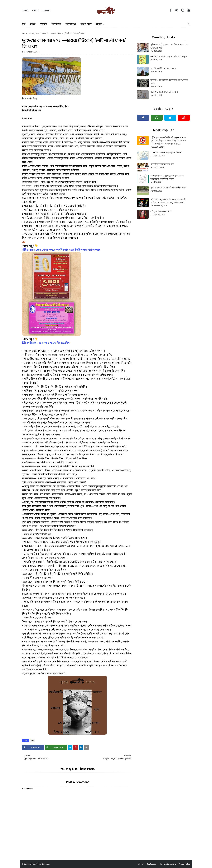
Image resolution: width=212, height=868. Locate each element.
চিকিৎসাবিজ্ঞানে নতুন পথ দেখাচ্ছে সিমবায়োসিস (46, 343)
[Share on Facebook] (33, 747)
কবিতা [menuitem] (33, 24)
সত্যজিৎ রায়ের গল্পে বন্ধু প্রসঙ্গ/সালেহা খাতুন (169, 56)
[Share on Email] (86, 747)
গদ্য (30, 33)
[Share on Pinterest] (76, 747)
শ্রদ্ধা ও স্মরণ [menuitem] (86, 24)
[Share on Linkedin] (81, 747)
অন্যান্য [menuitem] (99, 24)
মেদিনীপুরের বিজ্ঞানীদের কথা (162, 164)
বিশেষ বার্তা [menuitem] (56, 24)
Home (26, 10)
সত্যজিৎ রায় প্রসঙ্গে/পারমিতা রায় (164, 92)
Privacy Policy (184, 864)
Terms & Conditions (168, 864)
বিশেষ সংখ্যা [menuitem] (71, 24)
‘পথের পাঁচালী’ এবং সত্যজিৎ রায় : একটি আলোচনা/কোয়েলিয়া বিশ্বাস (167, 177)
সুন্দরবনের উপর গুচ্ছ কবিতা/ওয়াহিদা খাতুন (168, 188)
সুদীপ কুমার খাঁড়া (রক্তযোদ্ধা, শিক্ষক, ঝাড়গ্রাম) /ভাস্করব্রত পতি (169, 46)
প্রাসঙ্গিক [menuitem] (43, 24)
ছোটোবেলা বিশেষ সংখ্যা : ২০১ (163, 68)
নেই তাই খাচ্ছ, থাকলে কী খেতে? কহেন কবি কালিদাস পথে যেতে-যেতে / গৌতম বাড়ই (168, 201)
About (35, 10)
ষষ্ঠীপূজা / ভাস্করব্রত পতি (161, 211)
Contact (46, 10)
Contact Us (152, 864)
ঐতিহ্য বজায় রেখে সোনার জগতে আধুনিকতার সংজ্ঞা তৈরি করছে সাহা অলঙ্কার (61, 250)
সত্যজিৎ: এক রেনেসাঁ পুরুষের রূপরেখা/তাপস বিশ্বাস (169, 82)
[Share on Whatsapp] (56, 747)
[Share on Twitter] (70, 747)
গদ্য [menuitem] (24, 24)
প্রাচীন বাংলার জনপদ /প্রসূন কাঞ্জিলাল (166, 152)
